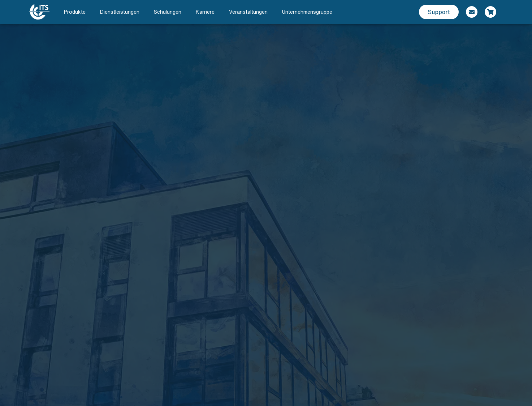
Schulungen (168, 12)
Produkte (75, 12)
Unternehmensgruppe (307, 12)
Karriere (205, 12)
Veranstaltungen (248, 12)
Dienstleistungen (120, 12)
